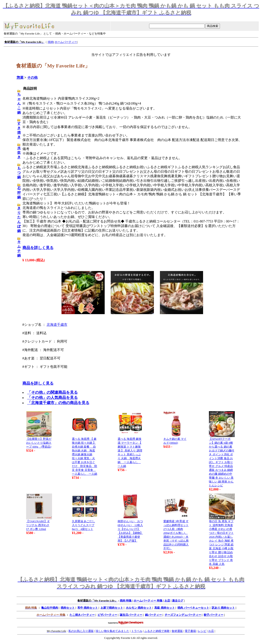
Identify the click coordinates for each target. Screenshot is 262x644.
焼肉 (51, 42)
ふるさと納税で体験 (157, 631)
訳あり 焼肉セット (223, 608)
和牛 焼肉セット (88, 608)
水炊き (19, 153)
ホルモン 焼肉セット (139, 608)
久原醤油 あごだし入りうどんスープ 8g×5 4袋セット (83, 525)
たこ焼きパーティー (82, 615)
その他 (32, 78)
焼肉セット (68, 608)
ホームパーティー (66, 42)
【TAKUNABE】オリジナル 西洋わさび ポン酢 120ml (38, 525)
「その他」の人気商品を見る (52, 398)
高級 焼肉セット (164, 608)
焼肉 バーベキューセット (193, 608)
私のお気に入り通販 (81, 631)
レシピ (202, 631)
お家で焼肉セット (112, 608)
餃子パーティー (214, 615)
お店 (167, 601)
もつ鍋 (19, 173)
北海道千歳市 (57, 325)
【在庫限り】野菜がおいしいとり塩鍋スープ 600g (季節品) (39, 443)
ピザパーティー (107, 615)
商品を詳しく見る (38, 248)
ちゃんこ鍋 (19, 103)
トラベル (137, 631)
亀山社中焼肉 (50, 608)
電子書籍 (190, 631)
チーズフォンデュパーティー (183, 615)
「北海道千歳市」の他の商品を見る (58, 403)
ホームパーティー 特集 (148, 601)
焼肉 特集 (126, 601)
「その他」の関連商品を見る (52, 392)
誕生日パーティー (131, 615)
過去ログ (178, 601)
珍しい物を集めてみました (112, 631)
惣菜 (20, 78)
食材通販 (177, 631)
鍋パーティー (153, 615)
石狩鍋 (19, 193)
